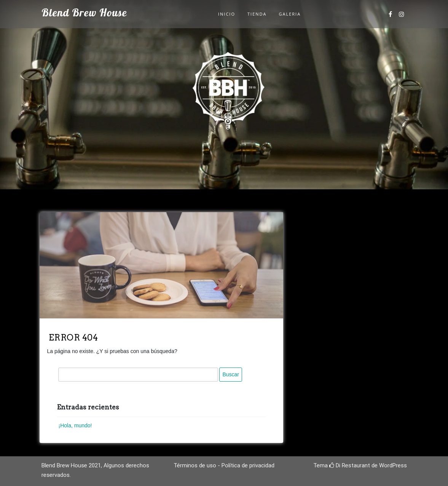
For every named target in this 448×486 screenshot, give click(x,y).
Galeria (290, 14)
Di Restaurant (350, 465)
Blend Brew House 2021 (71, 465)
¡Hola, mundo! (75, 425)
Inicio (227, 14)
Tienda (257, 14)
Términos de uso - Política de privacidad (224, 465)
